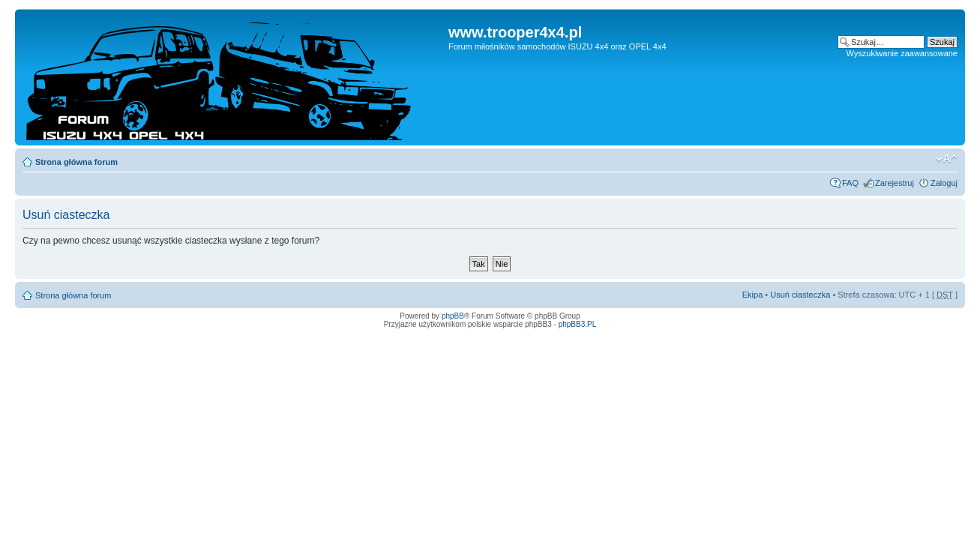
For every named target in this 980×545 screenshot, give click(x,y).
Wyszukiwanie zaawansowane (902, 53)
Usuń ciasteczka (800, 295)
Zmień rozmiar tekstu (947, 159)
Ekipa (753, 295)
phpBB (453, 316)
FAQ (850, 183)
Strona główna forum (76, 162)
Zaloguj (944, 183)
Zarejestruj (895, 183)
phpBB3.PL (578, 324)
